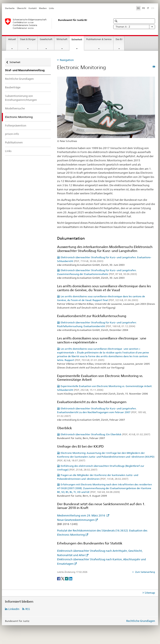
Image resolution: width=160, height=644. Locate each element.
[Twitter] (63, 578)
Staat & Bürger (28, 39)
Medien (43, 8)
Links (51, 8)
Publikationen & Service (99, 39)
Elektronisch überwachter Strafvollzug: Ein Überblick (105, 434)
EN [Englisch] (153, 8)
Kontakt (33, 8)
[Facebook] (59, 578)
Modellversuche (15, 108)
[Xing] (67, 578)
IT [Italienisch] (148, 8)
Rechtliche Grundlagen (19, 79)
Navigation (67, 60)
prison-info (12, 134)
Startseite (10, 8)
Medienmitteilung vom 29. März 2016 (81, 515)
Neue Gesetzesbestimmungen (76, 520)
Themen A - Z (134, 27)
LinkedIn (14, 609)
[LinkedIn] (71, 578)
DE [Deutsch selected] (138, 8)
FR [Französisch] (143, 8)
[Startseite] (54, 24)
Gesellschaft (46, 39)
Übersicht (22, 8)
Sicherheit (78, 41)
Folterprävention (16, 125)
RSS (28, 609)
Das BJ (119, 39)
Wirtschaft (62, 39)
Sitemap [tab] (150, 593)
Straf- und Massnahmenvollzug (25, 70)
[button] (117, 21)
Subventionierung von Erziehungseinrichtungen (21, 98)
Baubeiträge (13, 87)
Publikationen (14, 142)
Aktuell (12, 39)
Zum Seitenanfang (145, 572)
